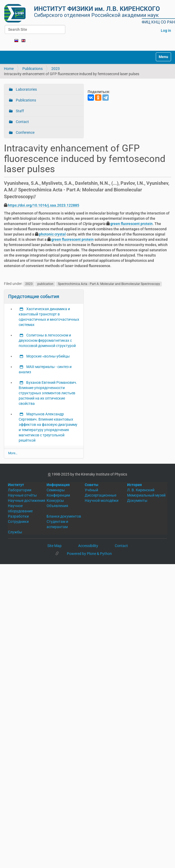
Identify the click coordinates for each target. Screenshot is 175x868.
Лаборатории (20, 490)
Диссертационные (101, 495)
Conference (25, 132)
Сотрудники (18, 522)
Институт (16, 485)
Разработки (18, 516)
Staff (19, 111)
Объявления (57, 506)
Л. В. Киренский (141, 490)
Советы (92, 485)
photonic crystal (52, 234)
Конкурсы (55, 501)
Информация (58, 485)
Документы (137, 501)
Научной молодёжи (102, 501)
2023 (56, 69)
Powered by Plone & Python (89, 554)
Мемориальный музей (146, 495)
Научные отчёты (22, 495)
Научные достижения (27, 501)
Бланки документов (64, 516)
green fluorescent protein (131, 224)
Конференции (58, 495)
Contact (22, 122)
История (134, 485)
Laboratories (26, 89)
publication (45, 284)
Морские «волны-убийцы (48, 356)
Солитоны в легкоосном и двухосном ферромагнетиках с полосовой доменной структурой (47, 340)
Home (9, 69)
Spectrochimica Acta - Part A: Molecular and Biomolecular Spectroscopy (109, 284)
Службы (15, 532)
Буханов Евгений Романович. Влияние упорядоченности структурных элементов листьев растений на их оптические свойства (48, 393)
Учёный (91, 490)
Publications (32, 69)
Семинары (56, 490)
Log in (166, 30)
